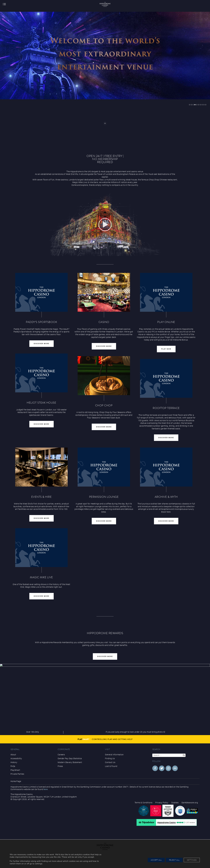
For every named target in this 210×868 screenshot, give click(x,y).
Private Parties (17, 774)
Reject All (171, 859)
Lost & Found (111, 766)
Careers (61, 755)
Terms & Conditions (144, 803)
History (14, 762)
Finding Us (110, 758)
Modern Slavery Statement (70, 762)
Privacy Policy (162, 803)
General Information (114, 755)
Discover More (105, 656)
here (46, 789)
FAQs (13, 766)
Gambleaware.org (190, 803)
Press (60, 766)
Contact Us (110, 762)
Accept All (149, 859)
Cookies (175, 803)
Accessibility (16, 758)
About (13, 755)
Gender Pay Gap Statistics (70, 758)
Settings (191, 859)
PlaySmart (15, 770)
